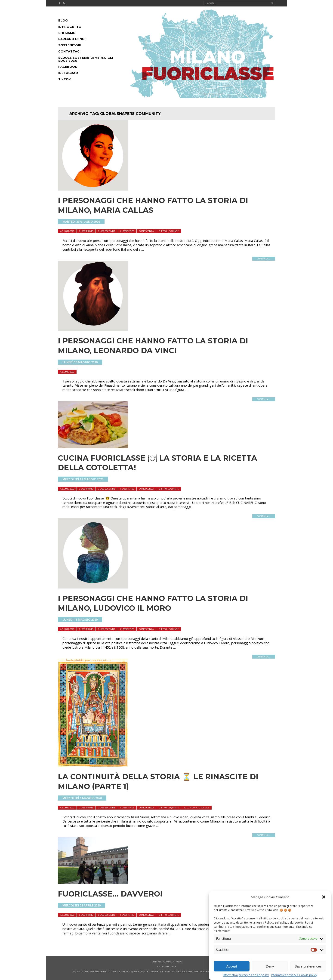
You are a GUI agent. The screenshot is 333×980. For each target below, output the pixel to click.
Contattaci (69, 51)
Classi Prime (86, 231)
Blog (63, 20)
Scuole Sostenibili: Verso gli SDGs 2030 (86, 59)
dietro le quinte (169, 231)
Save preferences (308, 969)
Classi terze (127, 231)
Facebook (68, 67)
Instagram (68, 73)
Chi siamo (67, 33)
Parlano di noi (72, 39)
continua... (264, 259)
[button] (324, 900)
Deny (270, 969)
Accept (232, 969)
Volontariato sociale (196, 808)
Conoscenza (146, 231)
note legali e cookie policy (148, 972)
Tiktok (65, 79)
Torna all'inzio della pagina (167, 962)
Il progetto (70, 27)
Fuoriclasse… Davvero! (110, 894)
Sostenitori (70, 45)
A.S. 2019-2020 (67, 231)
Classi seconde (107, 231)
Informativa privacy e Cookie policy (246, 978)
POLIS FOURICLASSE (122, 972)
